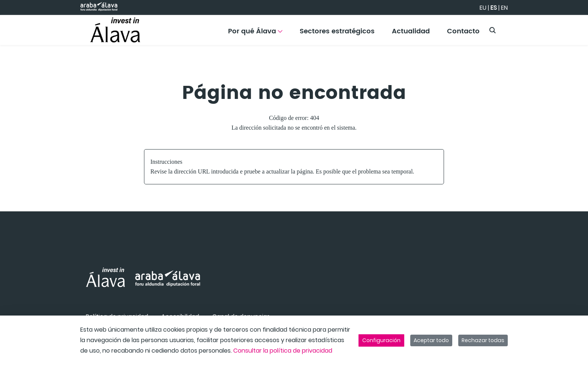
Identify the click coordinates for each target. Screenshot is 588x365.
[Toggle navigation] (569, 28)
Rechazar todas (483, 340)
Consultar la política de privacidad (283, 351)
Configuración (381, 340)
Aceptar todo (431, 340)
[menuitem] (255, 34)
